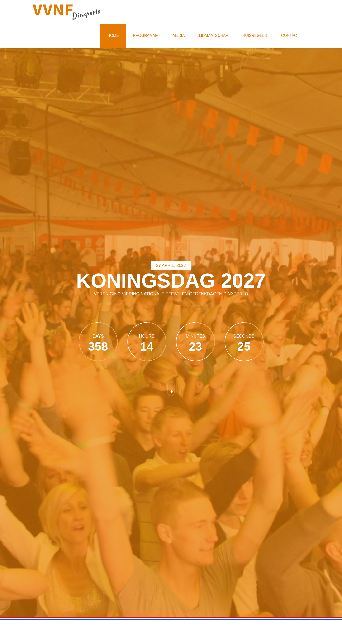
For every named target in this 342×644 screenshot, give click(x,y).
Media (179, 36)
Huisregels (255, 36)
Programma (146, 36)
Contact (290, 36)
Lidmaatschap (213, 36)
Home (113, 36)
